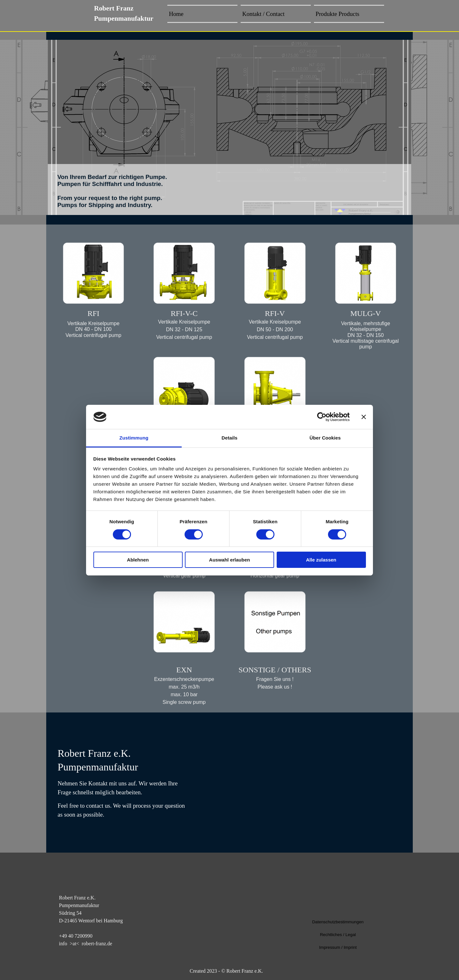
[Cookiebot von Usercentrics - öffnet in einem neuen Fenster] (322, 417)
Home (176, 14)
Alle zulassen (321, 560)
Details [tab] (229, 438)
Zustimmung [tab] (134, 438)
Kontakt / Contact (263, 14)
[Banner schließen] (364, 417)
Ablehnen (138, 560)
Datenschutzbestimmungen (338, 922)
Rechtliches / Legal (338, 935)
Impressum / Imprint (338, 947)
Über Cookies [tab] (325, 438)
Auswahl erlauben (229, 560)
